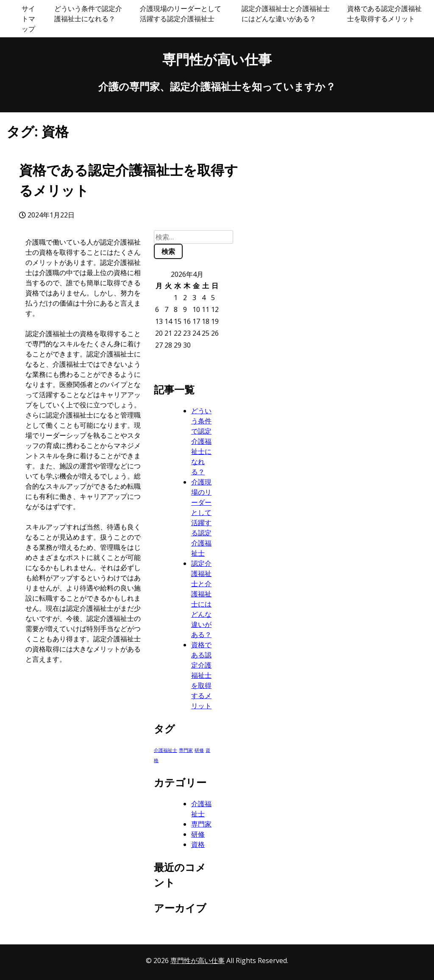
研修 (198, 834)
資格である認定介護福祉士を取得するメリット (384, 14)
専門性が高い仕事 (217, 59)
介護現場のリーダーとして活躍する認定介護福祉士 (181, 14)
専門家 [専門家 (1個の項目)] (186, 750)
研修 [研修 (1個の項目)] (199, 750)
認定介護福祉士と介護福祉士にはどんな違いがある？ (286, 14)
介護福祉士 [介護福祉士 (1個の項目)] (166, 750)
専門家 (201, 824)
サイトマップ (28, 19)
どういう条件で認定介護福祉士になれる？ (88, 14)
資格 (198, 844)
